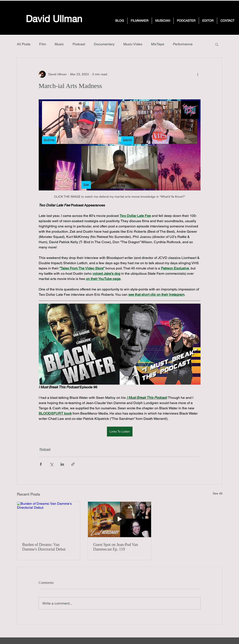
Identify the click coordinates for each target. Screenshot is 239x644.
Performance (183, 44)
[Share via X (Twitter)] (51, 464)
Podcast (79, 44)
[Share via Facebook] (41, 464)
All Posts (24, 44)
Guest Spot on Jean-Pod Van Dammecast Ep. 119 (116, 547)
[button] (217, 44)
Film (43, 44)
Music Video (133, 44)
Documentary (104, 44)
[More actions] (198, 74)
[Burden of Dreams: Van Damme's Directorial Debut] (49, 519)
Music (59, 44)
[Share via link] (73, 464)
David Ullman (54, 19)
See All (218, 493)
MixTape (158, 44)
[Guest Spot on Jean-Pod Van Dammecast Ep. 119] (119, 519)
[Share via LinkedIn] (62, 464)
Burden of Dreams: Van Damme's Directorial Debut (44, 547)
